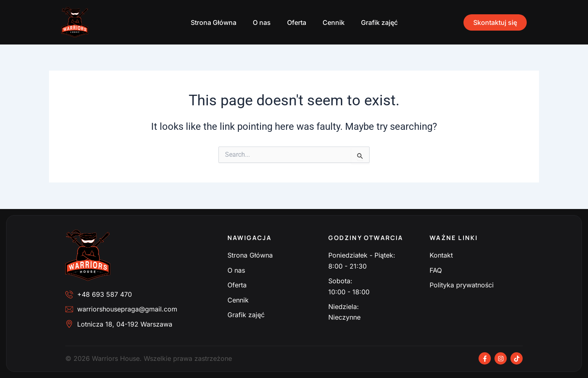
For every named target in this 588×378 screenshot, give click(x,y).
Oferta (297, 22)
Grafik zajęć (379, 22)
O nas (262, 22)
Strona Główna (214, 22)
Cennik (334, 22)
